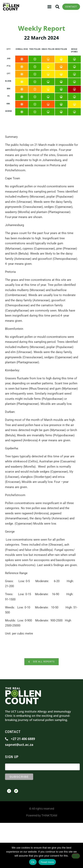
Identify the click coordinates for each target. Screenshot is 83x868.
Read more (47, 862)
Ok (33, 862)
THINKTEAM (49, 815)
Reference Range (16, 573)
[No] (76, 856)
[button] (57, 7)
